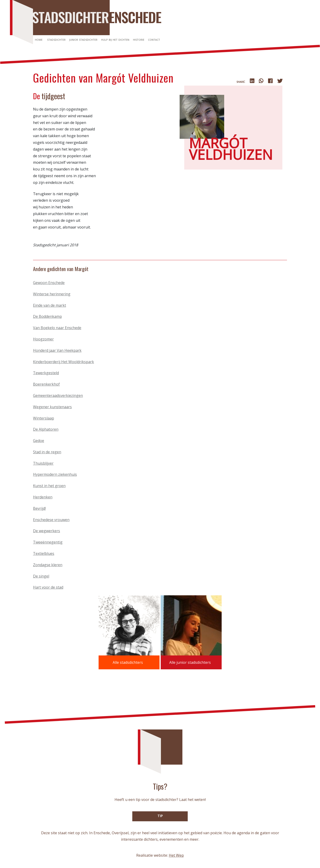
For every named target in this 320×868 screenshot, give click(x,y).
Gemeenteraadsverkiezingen (58, 395)
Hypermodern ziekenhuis (55, 474)
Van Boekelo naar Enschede (57, 328)
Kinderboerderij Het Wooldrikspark (63, 362)
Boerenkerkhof (46, 384)
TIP (160, 816)
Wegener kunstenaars (52, 407)
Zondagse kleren (48, 565)
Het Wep (176, 855)
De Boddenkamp (47, 316)
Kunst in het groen (49, 486)
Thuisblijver (43, 463)
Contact (154, 39)
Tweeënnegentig (48, 542)
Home (39, 39)
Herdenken (43, 497)
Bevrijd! (39, 508)
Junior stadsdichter (83, 39)
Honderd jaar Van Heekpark (57, 350)
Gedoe (39, 441)
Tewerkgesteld (46, 373)
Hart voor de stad (48, 587)
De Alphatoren (46, 429)
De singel (41, 576)
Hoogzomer (43, 339)
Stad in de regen (47, 452)
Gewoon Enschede (49, 283)
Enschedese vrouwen (51, 520)
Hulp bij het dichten (115, 39)
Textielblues (44, 553)
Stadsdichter (56, 39)
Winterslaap (44, 418)
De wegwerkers (47, 531)
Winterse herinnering (52, 294)
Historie (139, 39)
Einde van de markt (50, 305)
